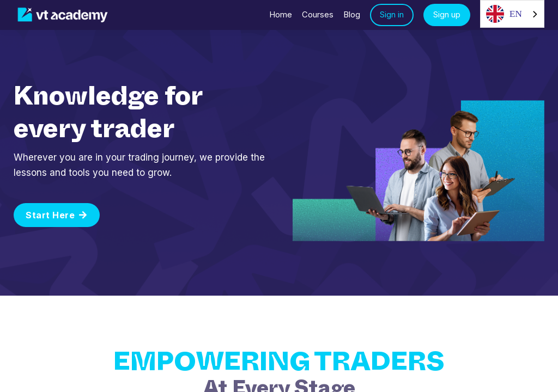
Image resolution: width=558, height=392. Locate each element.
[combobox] (512, 14)
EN (504, 14)
